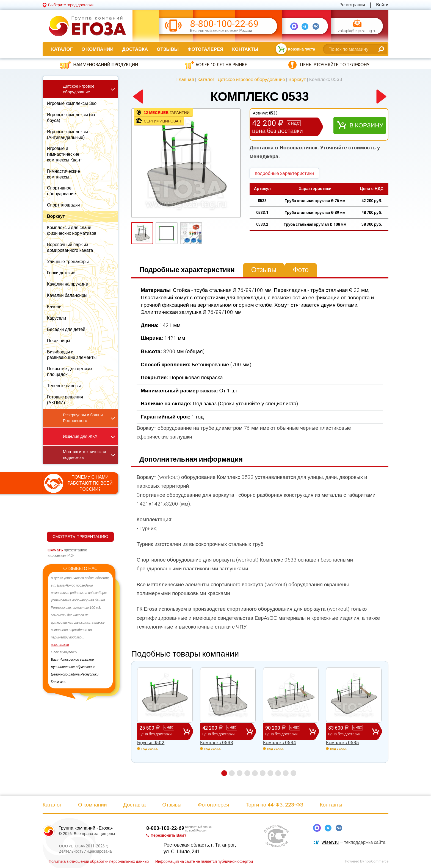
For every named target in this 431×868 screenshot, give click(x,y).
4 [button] (247, 773)
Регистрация (352, 5)
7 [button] (270, 773)
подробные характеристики (284, 173)
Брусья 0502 (151, 743)
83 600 (350, 731)
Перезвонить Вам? (166, 835)
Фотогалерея (205, 49)
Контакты (245, 49)
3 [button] (240, 773)
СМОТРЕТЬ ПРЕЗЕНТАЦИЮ (80, 537)
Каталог (62, 49)
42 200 (224, 731)
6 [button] (263, 773)
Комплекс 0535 (342, 743)
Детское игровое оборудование (251, 79)
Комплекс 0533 (217, 743)
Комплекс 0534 (280, 743)
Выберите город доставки (71, 5)
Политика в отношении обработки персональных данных (99, 861)
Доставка (135, 49)
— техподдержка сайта (353, 842)
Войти (382, 5)
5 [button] (255, 773)
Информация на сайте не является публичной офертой (204, 861)
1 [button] (224, 773)
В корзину (366, 125)
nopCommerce (377, 861)
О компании (97, 49)
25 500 (161, 731)
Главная (185, 79)
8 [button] (278, 773)
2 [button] (232, 773)
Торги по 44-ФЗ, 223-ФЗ (275, 805)
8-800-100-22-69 (224, 24)
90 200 (287, 731)
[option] (80, 619)
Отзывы (168, 49)
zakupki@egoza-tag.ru (357, 31)
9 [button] (286, 773)
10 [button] (293, 773)
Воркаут (297, 79)
